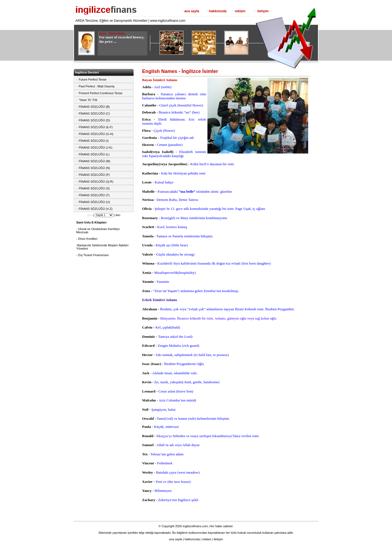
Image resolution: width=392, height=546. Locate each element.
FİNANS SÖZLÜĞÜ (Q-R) (96, 182)
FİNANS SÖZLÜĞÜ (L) (94, 154)
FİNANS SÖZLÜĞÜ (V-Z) (96, 209)
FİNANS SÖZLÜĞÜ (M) (94, 161)
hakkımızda (218, 11)
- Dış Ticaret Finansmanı (93, 255)
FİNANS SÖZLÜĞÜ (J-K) (95, 148)
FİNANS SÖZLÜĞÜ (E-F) (96, 127)
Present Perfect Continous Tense (101, 93)
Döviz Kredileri (88, 239)
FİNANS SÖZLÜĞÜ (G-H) (96, 134)
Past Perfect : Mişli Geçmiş (97, 86)
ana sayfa (192, 11)
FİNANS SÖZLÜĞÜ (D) (94, 120)
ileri (118, 215)
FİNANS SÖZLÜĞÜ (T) (94, 195)
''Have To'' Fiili (88, 100)
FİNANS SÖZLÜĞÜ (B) (94, 107)
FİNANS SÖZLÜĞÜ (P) (94, 175)
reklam (240, 11)
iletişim (263, 11)
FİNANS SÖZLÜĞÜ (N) (94, 168)
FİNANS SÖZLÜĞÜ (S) (94, 188)
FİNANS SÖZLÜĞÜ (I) (94, 141)
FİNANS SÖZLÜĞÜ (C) (94, 114)
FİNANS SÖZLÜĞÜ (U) (94, 202)
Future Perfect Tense (93, 79)
